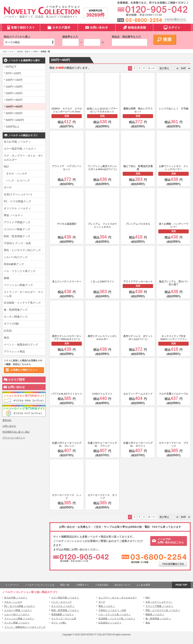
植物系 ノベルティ (155, 614)
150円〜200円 (14, 87)
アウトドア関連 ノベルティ (159, 606)
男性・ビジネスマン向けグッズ (22, 250)
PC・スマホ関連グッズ (17, 201)
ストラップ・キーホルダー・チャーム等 (24, 294)
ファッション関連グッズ (18, 285)
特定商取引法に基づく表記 (16, 432)
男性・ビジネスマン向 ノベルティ (163, 610)
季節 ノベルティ (13, 215)
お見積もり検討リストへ (24, 370)
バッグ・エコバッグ (18, 180)
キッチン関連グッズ (16, 317)
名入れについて (123, 585)
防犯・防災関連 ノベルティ (65, 610)
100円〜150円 (14, 80)
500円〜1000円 (15, 120)
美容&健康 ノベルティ (62, 614)
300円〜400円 (14, 107)
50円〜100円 (13, 73)
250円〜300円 (14, 100)
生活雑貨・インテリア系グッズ (22, 303)
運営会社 (7, 420)
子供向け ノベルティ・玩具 (112, 610)
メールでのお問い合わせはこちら (171, 541)
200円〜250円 (14, 93)
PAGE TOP (181, 585)
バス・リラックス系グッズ (20, 271)
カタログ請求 (16, 379)
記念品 (8, 331)
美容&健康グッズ (14, 264)
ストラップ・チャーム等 (64, 619)
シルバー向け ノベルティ (17, 614)
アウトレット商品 (14, 351)
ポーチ (8, 187)
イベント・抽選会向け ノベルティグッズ (25, 627)
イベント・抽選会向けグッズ (21, 345)
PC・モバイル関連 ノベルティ (20, 606)
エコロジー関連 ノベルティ (18, 610)
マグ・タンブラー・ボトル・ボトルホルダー (24, 158)
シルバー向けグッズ (16, 257)
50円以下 (11, 67)
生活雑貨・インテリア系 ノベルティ (117, 619)
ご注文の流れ (102, 585)
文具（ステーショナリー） (159, 602)
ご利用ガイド (82, 585)
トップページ (12, 585)
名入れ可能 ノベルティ (17, 142)
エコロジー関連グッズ (17, 229)
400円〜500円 (14, 113)
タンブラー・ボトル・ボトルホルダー (118, 598)
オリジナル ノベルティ (17, 208)
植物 (6, 278)
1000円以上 (13, 127)
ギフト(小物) (11, 324)
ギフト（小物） (59, 623)
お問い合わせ (16, 387)
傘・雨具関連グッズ (16, 310)
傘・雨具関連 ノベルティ (158, 619)
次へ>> (152, 68)
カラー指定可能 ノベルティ (20, 149)
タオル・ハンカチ (17, 173)
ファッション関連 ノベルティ (19, 619)
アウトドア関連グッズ (17, 222)
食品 (6, 338)
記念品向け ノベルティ (110, 623)
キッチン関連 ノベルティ (17, 623)
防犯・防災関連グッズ (17, 236)
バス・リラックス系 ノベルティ (114, 614)
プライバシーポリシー (14, 438)
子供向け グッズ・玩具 (17, 243)
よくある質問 (143, 585)
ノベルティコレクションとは (40, 585)
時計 (6, 167)
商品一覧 (65, 585)
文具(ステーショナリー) (18, 194)
